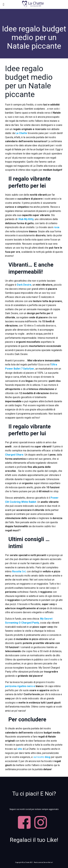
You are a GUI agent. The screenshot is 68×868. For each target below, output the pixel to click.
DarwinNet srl (48, 862)
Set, (19, 572)
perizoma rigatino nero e (20, 686)
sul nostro (42, 757)
